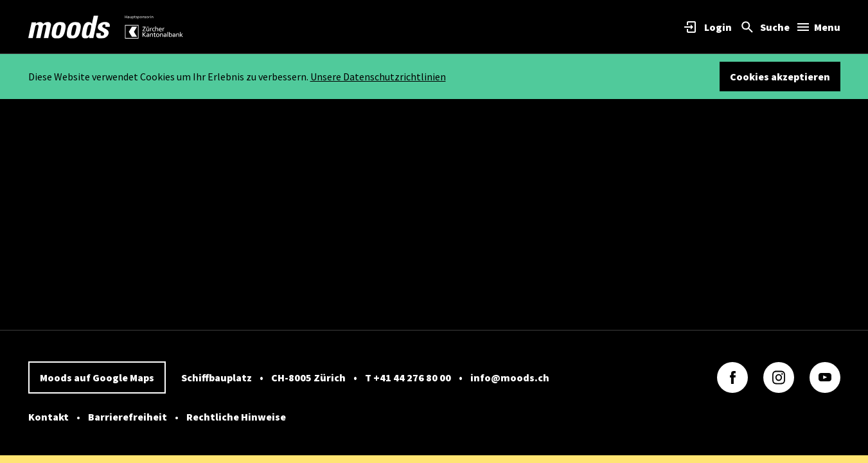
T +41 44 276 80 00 (408, 377)
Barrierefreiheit (128, 417)
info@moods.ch (510, 377)
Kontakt (49, 417)
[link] (69, 27)
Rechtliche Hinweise (236, 417)
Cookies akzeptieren (780, 77)
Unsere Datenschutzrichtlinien (378, 77)
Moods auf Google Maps (97, 377)
